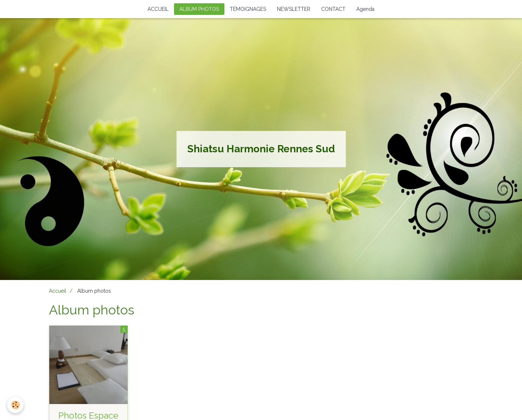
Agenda (365, 9)
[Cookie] (15, 405)
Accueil (58, 291)
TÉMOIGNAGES (248, 9)
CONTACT (333, 9)
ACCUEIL (158, 9)
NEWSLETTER (294, 9)
